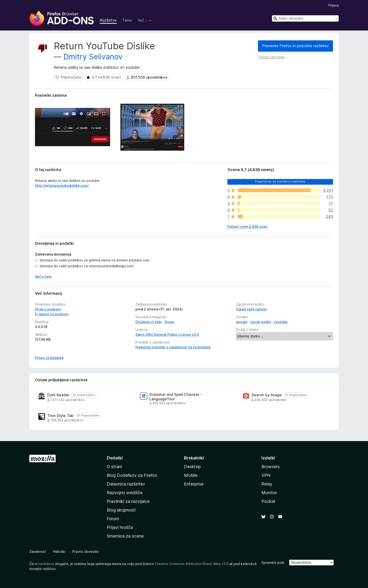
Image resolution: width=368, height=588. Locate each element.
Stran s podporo (48, 309)
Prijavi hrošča (120, 527)
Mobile (191, 475)
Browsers (271, 467)
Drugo (169, 322)
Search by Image (267, 395)
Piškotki (59, 552)
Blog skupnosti (121, 510)
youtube (281, 322)
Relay (267, 484)
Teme (127, 20)
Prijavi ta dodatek (49, 358)
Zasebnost (38, 552)
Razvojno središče (125, 493)
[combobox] (305, 18)
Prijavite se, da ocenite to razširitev (280, 181)
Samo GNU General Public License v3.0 (167, 334)
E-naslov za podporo (52, 314)
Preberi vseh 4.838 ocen (247, 227)
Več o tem (43, 277)
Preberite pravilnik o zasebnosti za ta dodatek (173, 347)
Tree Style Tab (60, 416)
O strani (114, 467)
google (242, 322)
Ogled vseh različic (251, 309)
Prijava (333, 5)
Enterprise (194, 484)
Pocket (268, 501)
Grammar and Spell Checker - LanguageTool (176, 397)
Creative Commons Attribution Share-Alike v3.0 (192, 564)
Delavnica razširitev (126, 484)
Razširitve (108, 20)
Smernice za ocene (125, 536)
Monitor (269, 493)
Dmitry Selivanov (93, 57)
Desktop (192, 467)
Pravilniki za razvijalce (128, 501)
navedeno (46, 564)
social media (261, 322)
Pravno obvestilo (86, 552)
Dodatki (115, 458)
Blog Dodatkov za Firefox (132, 475)
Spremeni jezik (273, 563)
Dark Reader (58, 395)
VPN (266, 475)
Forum (113, 519)
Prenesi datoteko (271, 57)
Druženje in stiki (149, 322)
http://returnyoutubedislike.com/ (62, 185)
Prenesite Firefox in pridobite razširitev (295, 46)
